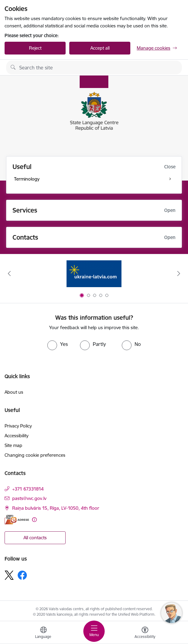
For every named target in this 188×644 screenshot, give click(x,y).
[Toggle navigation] (94, 631)
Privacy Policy (18, 426)
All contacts (35, 538)
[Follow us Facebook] (22, 575)
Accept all (100, 48)
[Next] (179, 273)
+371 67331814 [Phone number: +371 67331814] (28, 489)
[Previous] (9, 273)
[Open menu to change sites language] (43, 633)
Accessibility (16, 436)
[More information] (34, 520)
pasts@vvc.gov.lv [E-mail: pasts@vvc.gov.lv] (29, 498)
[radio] (58, 344)
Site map (13, 445)
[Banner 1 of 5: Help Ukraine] (94, 274)
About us (14, 392)
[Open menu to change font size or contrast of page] (145, 633)
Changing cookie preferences (35, 455)
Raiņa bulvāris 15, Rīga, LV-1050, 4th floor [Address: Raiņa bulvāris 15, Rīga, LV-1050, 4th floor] (56, 508)
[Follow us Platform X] (9, 575)
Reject (35, 48)
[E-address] (17, 520)
